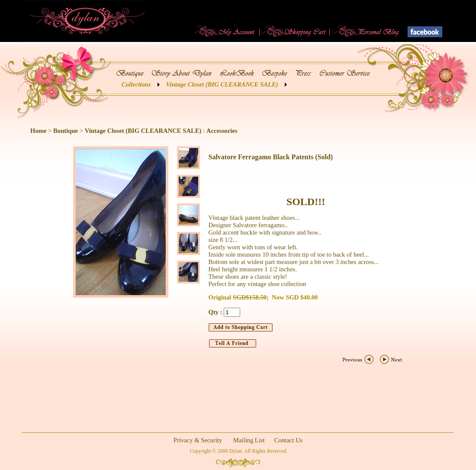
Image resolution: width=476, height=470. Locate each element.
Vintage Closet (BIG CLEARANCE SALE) (222, 84)
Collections (136, 84)
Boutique (66, 131)
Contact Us (289, 440)
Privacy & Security (198, 440)
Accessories (222, 131)
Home (38, 131)
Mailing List (249, 440)
